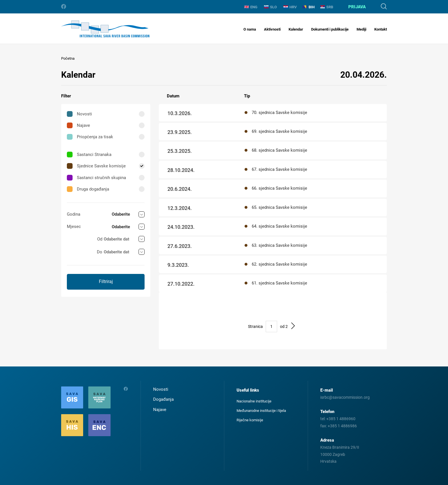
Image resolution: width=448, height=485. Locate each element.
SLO (270, 7)
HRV (290, 7)
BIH (309, 7)
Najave (78, 125)
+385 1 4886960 (341, 419)
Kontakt (381, 29)
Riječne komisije (250, 420)
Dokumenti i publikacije (330, 29)
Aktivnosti (272, 29)
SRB (327, 7)
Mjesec (74, 227)
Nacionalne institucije (254, 401)
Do (100, 252)
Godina (74, 214)
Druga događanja (88, 189)
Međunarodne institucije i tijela (261, 411)
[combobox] (128, 214)
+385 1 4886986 (342, 426)
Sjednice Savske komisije (96, 166)
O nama (250, 29)
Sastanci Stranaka (89, 155)
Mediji (361, 29)
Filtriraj (106, 281)
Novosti (79, 114)
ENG (251, 7)
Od (100, 239)
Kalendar (296, 29)
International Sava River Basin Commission (105, 29)
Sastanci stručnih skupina (96, 178)
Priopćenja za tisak (90, 137)
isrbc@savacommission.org (345, 397)
